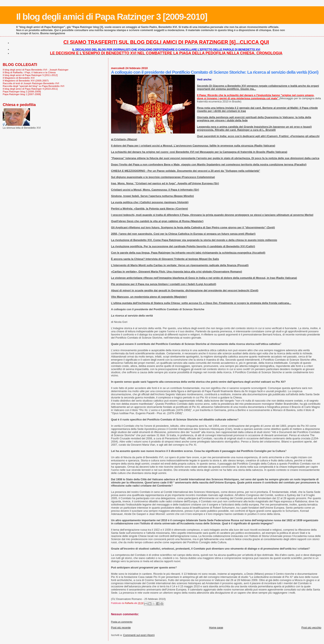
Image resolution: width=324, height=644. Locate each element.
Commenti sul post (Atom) (139, 635)
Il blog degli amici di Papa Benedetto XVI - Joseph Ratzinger (36, 70)
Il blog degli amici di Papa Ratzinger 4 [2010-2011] (30, 89)
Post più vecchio (311, 628)
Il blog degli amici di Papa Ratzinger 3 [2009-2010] (112, 17)
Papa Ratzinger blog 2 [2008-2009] (22, 91)
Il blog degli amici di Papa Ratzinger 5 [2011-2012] (30, 75)
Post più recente (121, 628)
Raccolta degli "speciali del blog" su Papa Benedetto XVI (34, 86)
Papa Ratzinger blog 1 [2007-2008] (22, 94)
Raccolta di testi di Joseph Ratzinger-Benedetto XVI (31, 83)
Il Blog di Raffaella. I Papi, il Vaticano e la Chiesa (29, 72)
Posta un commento (122, 622)
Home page (216, 628)
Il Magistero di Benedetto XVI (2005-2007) (26, 80)
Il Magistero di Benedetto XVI (19, 78)
